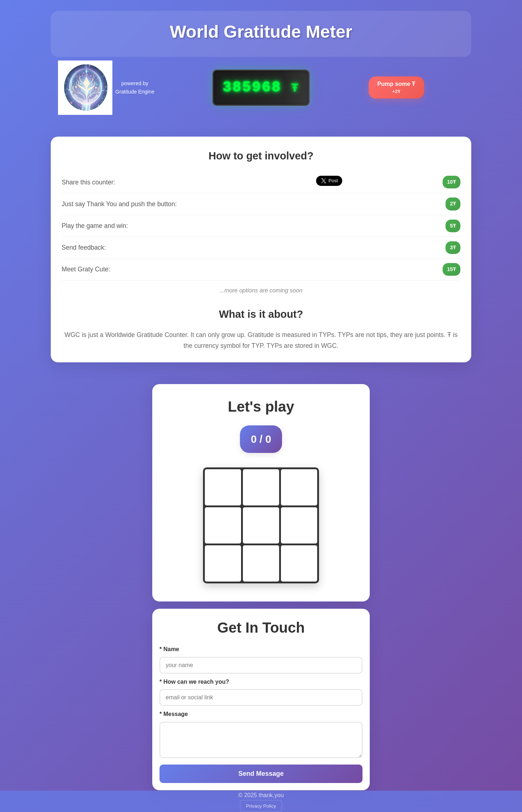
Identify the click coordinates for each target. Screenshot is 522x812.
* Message (174, 714)
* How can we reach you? (194, 682)
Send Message (261, 774)
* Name (169, 649)
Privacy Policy (261, 806)
